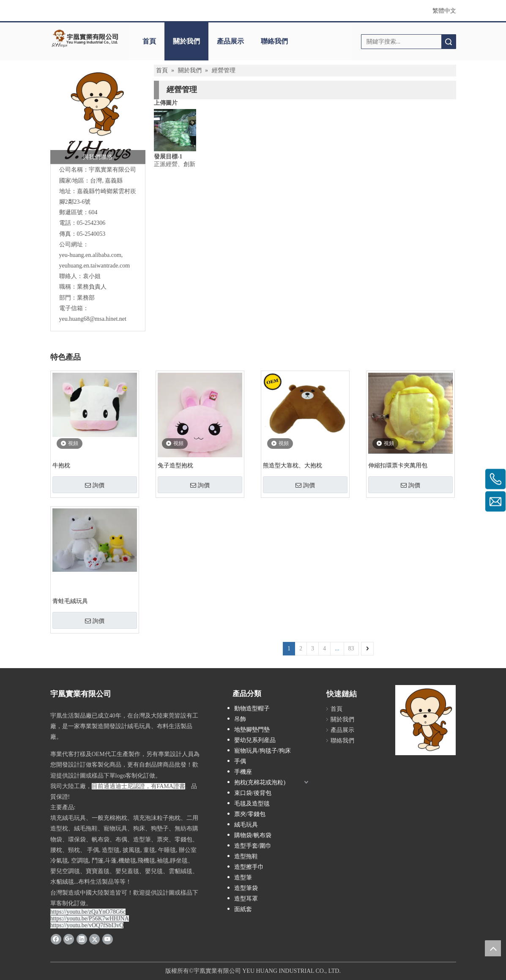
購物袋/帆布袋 (253, 835)
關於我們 (186, 41)
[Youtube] (108, 939)
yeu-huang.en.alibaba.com (90, 255)
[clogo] (85, 38)
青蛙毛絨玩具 (70, 601)
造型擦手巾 (249, 867)
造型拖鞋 (246, 856)
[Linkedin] (82, 939)
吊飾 (240, 719)
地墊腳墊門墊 (252, 730)
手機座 (243, 772)
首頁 (149, 41)
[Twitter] (94, 939)
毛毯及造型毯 (252, 804)
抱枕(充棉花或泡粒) (260, 782)
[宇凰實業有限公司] (98, 116)
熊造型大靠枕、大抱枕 (293, 465)
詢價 (95, 485)
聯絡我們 (274, 41)
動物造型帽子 (252, 708)
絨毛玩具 (246, 825)
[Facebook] (56, 939)
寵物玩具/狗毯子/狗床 (263, 751)
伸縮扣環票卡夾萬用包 (398, 465)
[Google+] (69, 939)
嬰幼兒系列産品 (255, 740)
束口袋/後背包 (253, 793)
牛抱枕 (61, 465)
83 (351, 648)
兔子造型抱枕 (175, 465)
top (493, 948)
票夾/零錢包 (250, 814)
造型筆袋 (246, 888)
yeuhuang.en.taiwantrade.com (95, 266)
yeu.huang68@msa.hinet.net (93, 319)
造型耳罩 (246, 899)
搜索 (449, 42)
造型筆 (243, 878)
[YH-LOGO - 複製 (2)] (425, 720)
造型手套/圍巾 (253, 846)
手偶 (240, 761)
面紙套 (243, 909)
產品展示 (230, 41)
